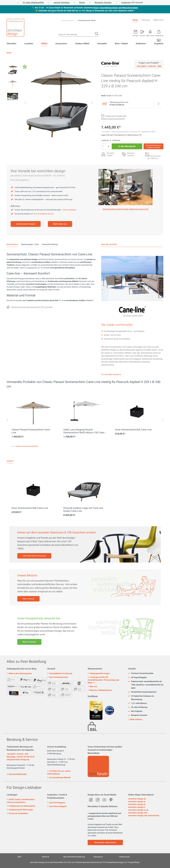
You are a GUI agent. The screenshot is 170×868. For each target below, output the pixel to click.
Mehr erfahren (28, 599)
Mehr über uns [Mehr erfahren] (60, 224)
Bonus (82, 3)
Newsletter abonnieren (105, 842)
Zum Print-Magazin (56, 803)
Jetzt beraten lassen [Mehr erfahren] (26, 224)
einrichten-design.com (138, 813)
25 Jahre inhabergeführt (33, 3)
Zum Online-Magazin (57, 806)
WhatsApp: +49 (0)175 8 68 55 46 (21, 757)
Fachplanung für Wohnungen (20, 810)
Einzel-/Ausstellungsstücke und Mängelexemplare (116, 8)
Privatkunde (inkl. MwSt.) (87, 20)
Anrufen (142, 35)
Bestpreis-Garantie (103, 3)
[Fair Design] (25, 67)
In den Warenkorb (127, 146)
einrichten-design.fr (137, 807)
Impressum (98, 857)
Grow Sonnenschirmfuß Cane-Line (133, 430)
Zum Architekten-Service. (44, 214)
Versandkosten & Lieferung (60, 673)
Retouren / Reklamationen (100, 690)
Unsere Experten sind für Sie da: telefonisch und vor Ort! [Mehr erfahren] (126, 209)
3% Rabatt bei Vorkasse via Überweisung (141, 698)
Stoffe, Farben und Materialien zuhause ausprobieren (21, 801)
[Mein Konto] (142, 33)
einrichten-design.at (137, 802)
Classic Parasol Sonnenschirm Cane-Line (31, 431)
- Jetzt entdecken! (69, 210)
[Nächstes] (92, 103)
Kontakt (136, 35)
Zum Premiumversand (57, 677)
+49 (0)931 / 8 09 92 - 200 (17, 754)
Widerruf (46, 857)
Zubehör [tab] (10, 461)
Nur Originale (135, 711)
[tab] (12, 244)
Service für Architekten (17, 813)
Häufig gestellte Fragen (99, 673)
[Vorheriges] (25, 103)
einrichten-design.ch (137, 804)
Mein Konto (150, 35)
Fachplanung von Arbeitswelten (21, 806)
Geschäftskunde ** (68, 20)
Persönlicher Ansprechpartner (142, 692)
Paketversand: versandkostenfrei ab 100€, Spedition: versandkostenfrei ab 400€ (146, 685)
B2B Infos (159, 20)
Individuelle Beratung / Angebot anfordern (153, 146)
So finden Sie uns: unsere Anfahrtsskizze (59, 772)
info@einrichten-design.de (18, 760)
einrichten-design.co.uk (138, 810)
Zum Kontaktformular (17, 774)
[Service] (149, 66)
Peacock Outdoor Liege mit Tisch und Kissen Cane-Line (83, 510)
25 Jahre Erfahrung (138, 707)
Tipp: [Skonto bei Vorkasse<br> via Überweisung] (103, 135)
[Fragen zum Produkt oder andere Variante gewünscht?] (114, 117)
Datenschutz (125, 857)
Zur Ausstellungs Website (59, 778)
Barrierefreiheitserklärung (74, 857)
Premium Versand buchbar (141, 673)
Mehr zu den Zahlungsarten (19, 673)
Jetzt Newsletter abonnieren (34, 556)
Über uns (92, 686)
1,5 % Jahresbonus (137, 703)
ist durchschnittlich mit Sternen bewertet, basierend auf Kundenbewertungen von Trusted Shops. (85, 862)
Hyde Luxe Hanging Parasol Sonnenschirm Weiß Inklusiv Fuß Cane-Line (84, 431)
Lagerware (126, 3)
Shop (135, 20)
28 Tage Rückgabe (137, 678)
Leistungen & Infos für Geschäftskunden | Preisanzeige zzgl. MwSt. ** (104, 680)
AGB (19, 857)
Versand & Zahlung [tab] (50, 244)
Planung (146, 20)
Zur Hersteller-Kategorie (111, 374)
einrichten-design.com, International (144, 816)
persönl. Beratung (62, 3)
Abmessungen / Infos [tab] (30, 244)
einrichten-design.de (137, 799)
